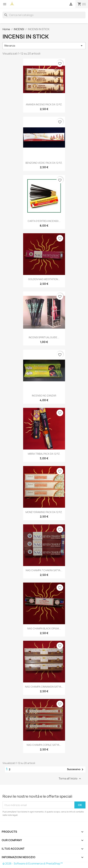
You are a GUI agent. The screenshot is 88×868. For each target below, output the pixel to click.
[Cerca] (44, 15)
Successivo (76, 769)
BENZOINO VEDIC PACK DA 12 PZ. (44, 163)
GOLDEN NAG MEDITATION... (44, 279)
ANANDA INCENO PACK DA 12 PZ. (44, 104)
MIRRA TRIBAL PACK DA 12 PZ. (44, 454)
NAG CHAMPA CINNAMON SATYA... (44, 687)
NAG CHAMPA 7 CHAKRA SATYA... (44, 570)
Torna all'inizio (70, 779)
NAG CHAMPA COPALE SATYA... (44, 745)
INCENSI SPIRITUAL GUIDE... (44, 337)
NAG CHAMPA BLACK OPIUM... (44, 628)
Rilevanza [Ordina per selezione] (44, 46)
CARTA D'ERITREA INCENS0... (44, 221)
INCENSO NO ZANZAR (44, 396)
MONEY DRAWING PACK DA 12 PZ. (44, 512)
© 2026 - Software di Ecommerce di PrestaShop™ (33, 864)
